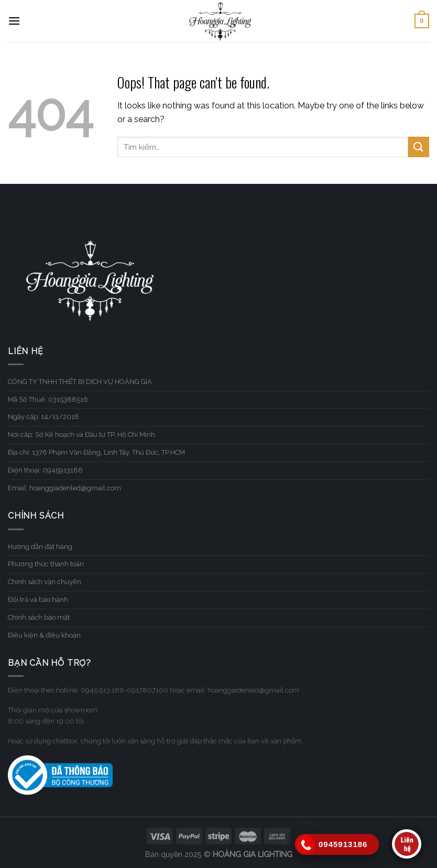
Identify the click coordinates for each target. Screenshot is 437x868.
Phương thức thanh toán (46, 564)
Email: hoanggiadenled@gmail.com (64, 488)
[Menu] (14, 21)
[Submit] (419, 147)
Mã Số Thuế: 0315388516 (48, 399)
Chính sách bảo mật (39, 617)
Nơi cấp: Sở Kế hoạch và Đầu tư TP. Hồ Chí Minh (81, 435)
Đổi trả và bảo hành (38, 600)
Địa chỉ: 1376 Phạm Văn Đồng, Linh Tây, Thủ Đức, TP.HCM (96, 452)
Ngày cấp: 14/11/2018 (43, 417)
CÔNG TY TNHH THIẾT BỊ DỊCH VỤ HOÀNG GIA (80, 382)
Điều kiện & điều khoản (44, 635)
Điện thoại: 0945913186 (45, 470)
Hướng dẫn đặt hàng (40, 547)
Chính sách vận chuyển (45, 582)
